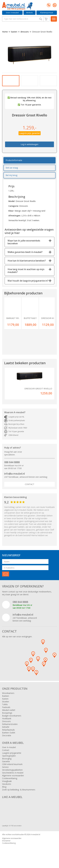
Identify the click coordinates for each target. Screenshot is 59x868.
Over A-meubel (12, 13)
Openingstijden (9, 759)
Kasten (5, 702)
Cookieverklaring (10, 781)
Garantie (6, 764)
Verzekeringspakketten (12, 773)
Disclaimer (6, 844)
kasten (13, 32)
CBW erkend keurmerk (12, 767)
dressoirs (24, 32)
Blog (4, 790)
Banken (6, 699)
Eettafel (6, 730)
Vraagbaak (7, 784)
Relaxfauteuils (8, 733)
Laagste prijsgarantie (12, 756)
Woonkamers (8, 696)
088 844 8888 (12, 465)
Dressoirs (6, 724)
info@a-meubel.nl (14, 477)
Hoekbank (7, 722)
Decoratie (7, 739)
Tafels (5, 707)
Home (5, 32)
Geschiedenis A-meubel (13, 776)
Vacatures (7, 787)
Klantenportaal (47, 13)
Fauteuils (6, 710)
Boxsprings (7, 716)
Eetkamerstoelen (10, 727)
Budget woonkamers (12, 719)
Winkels (29, 13)
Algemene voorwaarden (13, 779)
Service (5, 770)
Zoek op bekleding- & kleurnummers (19, 793)
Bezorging (7, 762)
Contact (30, 487)
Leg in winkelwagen (29, 148)
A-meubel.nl (35, 838)
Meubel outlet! (9, 713)
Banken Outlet (9, 736)
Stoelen (6, 705)
